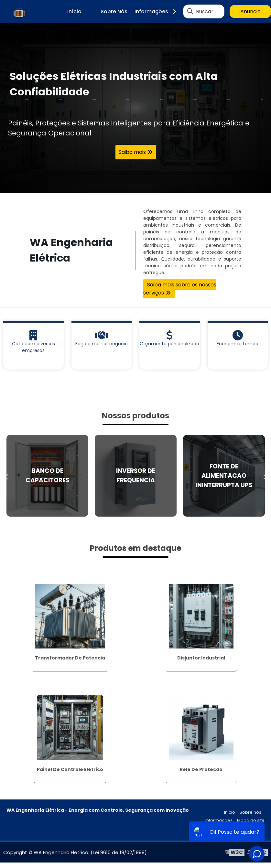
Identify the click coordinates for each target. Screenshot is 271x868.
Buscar (205, 11)
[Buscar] (190, 11)
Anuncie (250, 11)
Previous (6, 476)
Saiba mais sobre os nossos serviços (180, 289)
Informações (158, 11)
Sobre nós (250, 812)
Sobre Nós (114, 11)
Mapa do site (251, 820)
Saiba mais (132, 152)
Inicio (230, 812)
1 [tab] (135, 185)
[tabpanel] (135, 108)
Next (265, 476)
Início (74, 11)
